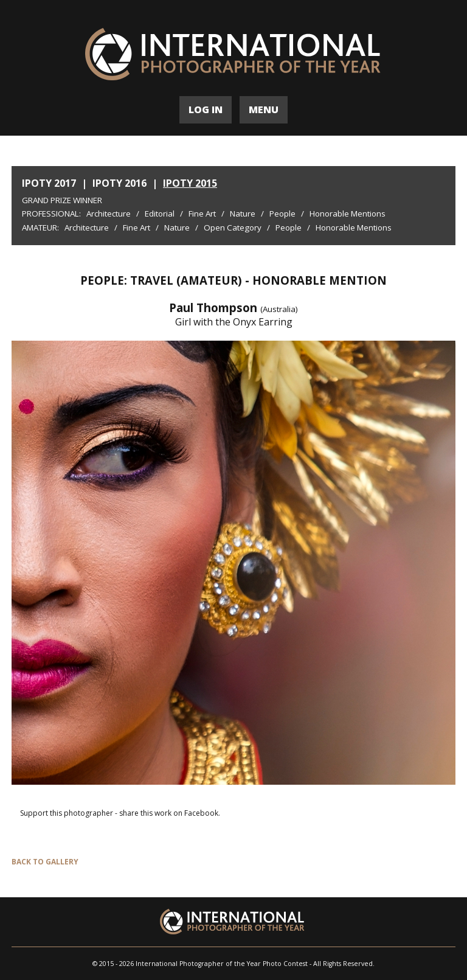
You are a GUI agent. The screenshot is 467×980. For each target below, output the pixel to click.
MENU (264, 109)
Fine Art (202, 214)
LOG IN (206, 109)
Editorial (160, 214)
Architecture (109, 214)
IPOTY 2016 (119, 183)
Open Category (233, 228)
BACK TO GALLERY (45, 862)
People (282, 214)
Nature (243, 214)
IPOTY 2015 (190, 183)
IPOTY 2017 (49, 183)
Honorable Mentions (348, 214)
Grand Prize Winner (62, 200)
